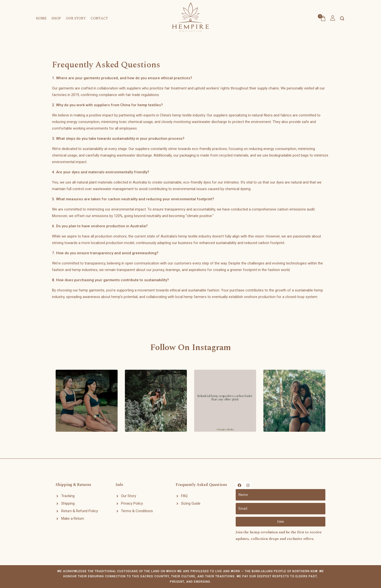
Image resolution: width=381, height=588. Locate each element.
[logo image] (190, 16)
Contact (99, 18)
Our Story (76, 18)
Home (41, 18)
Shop (56, 18)
